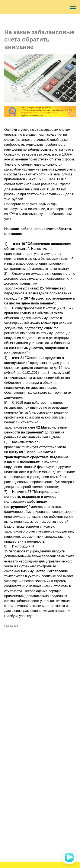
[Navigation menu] (73, 7)
